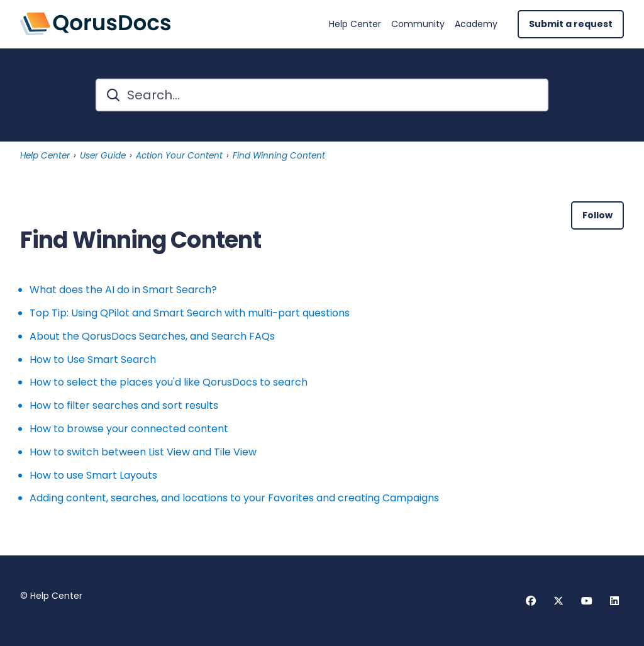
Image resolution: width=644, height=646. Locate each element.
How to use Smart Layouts (93, 475)
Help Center (355, 24)
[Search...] (322, 95)
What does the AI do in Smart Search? (123, 290)
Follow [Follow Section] (597, 215)
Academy (476, 24)
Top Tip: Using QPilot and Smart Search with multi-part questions (190, 313)
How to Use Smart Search (93, 359)
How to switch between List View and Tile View (143, 452)
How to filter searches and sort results (124, 405)
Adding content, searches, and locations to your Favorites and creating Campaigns (234, 498)
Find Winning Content (279, 156)
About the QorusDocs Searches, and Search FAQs (152, 336)
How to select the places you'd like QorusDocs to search (169, 382)
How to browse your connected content (129, 429)
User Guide (103, 156)
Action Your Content (179, 156)
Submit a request (571, 24)
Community (418, 24)
